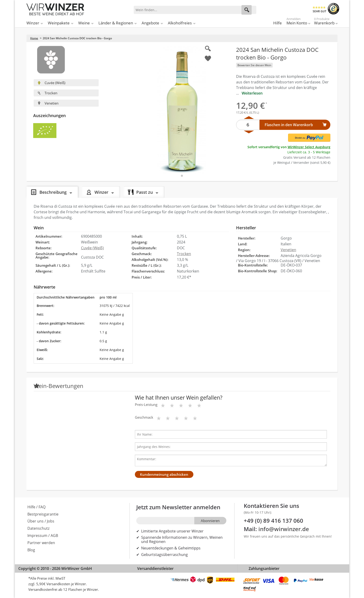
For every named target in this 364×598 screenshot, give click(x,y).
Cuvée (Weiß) (51, 83)
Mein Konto (297, 22)
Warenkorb (324, 22)
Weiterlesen (252, 93)
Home (34, 38)
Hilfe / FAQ (36, 507)
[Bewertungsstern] (163, 405)
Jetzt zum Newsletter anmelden (178, 507)
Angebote (150, 23)
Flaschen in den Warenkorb (289, 125)
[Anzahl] (248, 125)
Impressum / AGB (43, 536)
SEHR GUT (320, 11)
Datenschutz (38, 528)
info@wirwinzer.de (284, 529)
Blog (31, 550)
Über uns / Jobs (41, 521)
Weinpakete (59, 23)
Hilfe (278, 23)
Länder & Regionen (116, 23)
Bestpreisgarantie (43, 514)
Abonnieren (210, 521)
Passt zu (145, 192)
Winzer (33, 23)
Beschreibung (53, 192)
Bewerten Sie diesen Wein (254, 65)
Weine (84, 23)
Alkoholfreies (180, 23)
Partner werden (41, 543)
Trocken (47, 93)
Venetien (48, 103)
